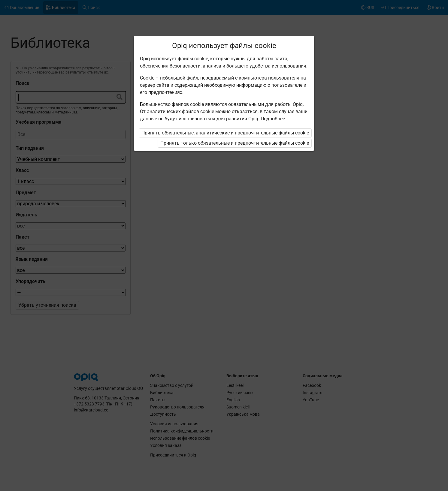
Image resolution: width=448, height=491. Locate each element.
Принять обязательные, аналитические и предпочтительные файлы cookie (225, 133)
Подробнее (273, 119)
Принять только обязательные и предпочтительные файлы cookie (235, 143)
